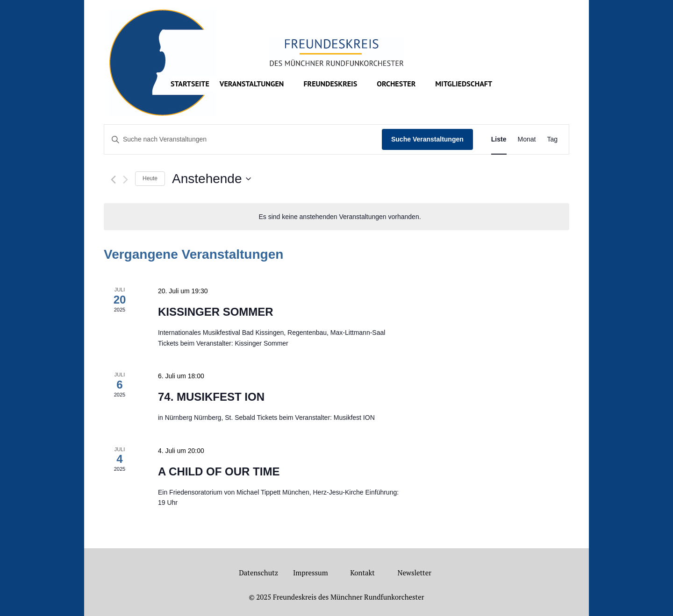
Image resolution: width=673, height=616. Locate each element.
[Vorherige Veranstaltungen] (113, 180)
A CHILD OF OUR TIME (219, 471)
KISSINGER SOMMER (216, 312)
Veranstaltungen (252, 84)
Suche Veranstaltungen (427, 139)
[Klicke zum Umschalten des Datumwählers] (211, 179)
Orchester (396, 84)
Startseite (190, 84)
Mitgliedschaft (464, 84)
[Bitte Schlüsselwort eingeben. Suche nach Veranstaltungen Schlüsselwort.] (243, 139)
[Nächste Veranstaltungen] (125, 180)
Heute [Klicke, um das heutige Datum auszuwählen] (150, 178)
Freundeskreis (330, 84)
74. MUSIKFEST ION (211, 397)
